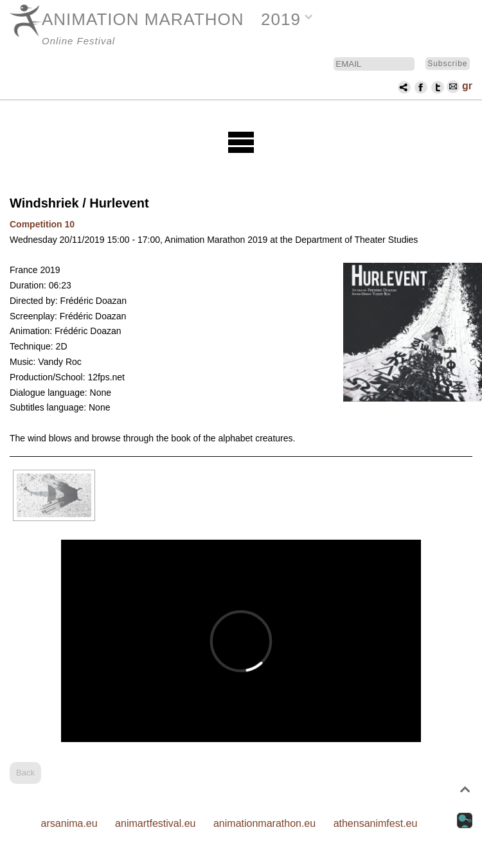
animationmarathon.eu (264, 823)
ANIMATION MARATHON (143, 19)
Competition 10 (42, 224)
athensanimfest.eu (376, 823)
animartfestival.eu (155, 823)
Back (25, 773)
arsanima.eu (69, 823)
